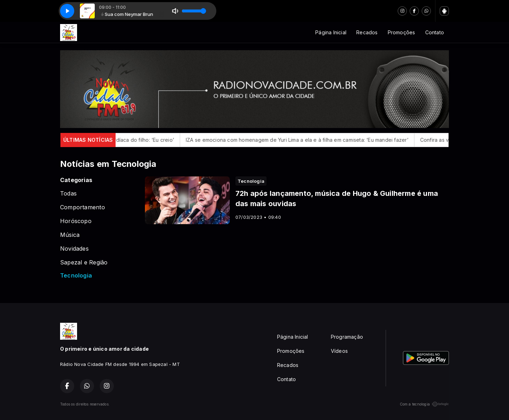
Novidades (74, 249)
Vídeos (339, 351)
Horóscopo (76, 221)
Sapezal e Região (84, 262)
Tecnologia (76, 276)
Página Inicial (331, 32)
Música (70, 235)
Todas (68, 194)
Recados (367, 32)
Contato (435, 32)
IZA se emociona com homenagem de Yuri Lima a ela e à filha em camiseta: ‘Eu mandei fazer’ (305, 140)
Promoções (402, 32)
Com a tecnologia (424, 404)
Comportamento (83, 207)
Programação (347, 337)
